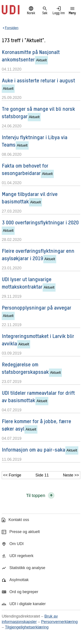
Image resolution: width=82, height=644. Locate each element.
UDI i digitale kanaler (28, 604)
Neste (68, 475)
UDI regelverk (21, 556)
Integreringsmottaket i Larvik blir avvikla (38, 340)
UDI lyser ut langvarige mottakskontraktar (27, 283)
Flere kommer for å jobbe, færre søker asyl (36, 425)
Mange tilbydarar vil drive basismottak (30, 198)
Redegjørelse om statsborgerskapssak (25, 368)
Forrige (15, 475)
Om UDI (17, 544)
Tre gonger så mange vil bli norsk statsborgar (38, 112)
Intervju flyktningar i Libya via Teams (35, 141)
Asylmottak (19, 580)
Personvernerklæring (59, 622)
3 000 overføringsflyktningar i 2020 (40, 222)
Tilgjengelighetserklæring (27, 627)
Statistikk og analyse (27, 568)
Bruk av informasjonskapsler (30, 619)
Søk (45, 10)
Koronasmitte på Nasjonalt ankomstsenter (31, 56)
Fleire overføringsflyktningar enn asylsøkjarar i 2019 (38, 254)
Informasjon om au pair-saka (34, 449)
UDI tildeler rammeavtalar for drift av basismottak (38, 396)
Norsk (31, 10)
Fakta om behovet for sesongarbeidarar (25, 169)
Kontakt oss (19, 520)
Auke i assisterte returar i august (38, 80)
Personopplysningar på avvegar (37, 307)
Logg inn (58, 10)
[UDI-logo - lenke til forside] (11, 12)
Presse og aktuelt (25, 532)
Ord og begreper (24, 592)
